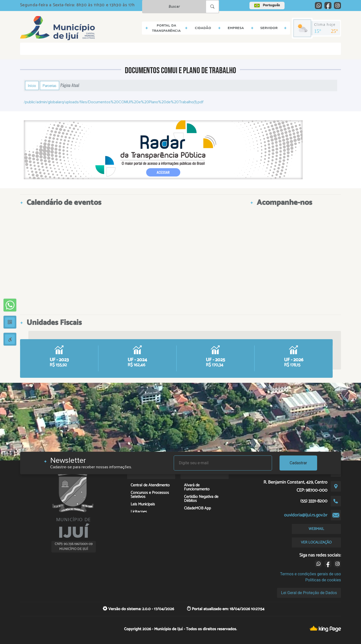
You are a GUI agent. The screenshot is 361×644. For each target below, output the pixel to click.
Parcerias (50, 85)
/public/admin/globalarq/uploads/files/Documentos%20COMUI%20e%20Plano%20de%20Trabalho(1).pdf (114, 102)
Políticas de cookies (323, 580)
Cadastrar (298, 463)
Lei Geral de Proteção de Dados (309, 593)
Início (32, 85)
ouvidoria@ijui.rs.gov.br (306, 515)
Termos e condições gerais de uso (310, 574)
